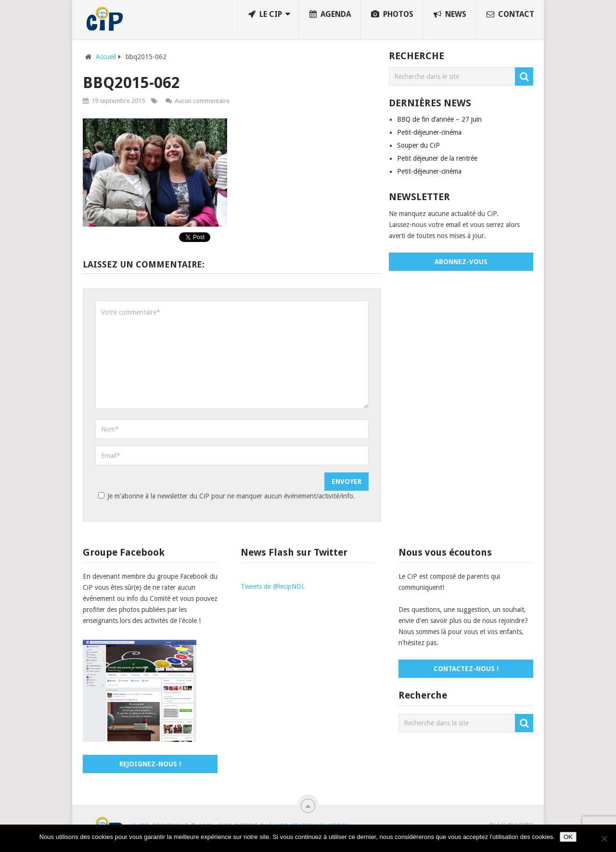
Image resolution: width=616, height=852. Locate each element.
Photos (392, 14)
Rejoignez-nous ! (150, 764)
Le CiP (265, 14)
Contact (510, 14)
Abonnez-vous (461, 262)
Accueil (106, 57)
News (450, 14)
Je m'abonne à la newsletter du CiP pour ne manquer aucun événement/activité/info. (225, 496)
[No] (604, 839)
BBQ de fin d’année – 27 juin (439, 119)
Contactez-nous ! (466, 669)
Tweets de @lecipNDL (273, 586)
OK (568, 837)
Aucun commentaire (202, 101)
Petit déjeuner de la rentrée (437, 158)
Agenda (330, 14)
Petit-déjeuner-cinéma (429, 132)
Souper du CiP (418, 145)
